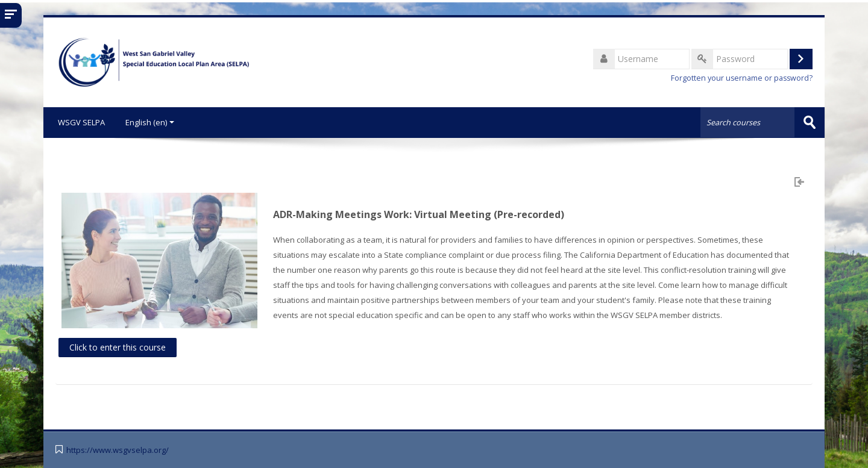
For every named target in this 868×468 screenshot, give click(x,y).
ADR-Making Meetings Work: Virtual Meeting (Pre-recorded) (419, 214)
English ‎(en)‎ (150, 122)
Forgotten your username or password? (742, 78)
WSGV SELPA (79, 122)
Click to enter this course (118, 347)
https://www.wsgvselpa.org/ (118, 450)
